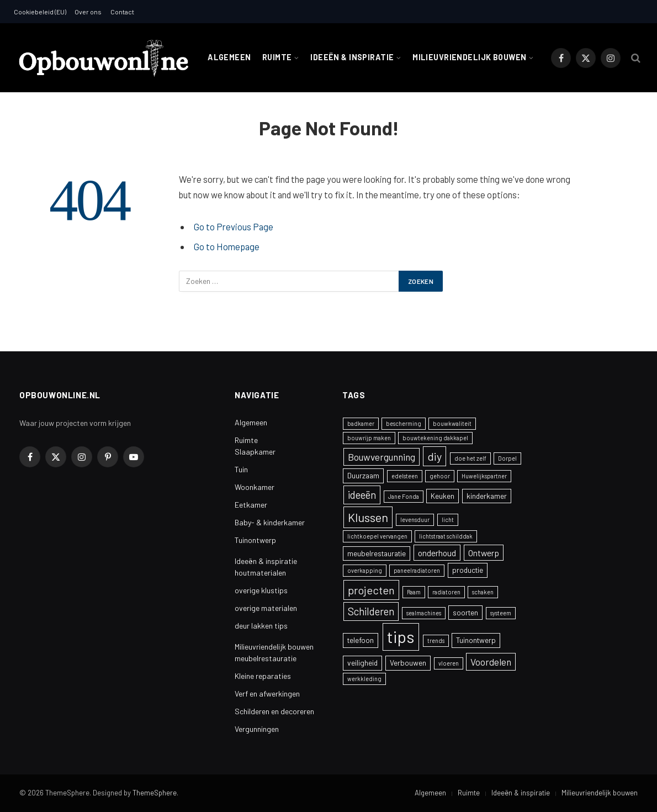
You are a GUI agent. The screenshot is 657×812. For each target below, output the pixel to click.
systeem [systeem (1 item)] (501, 613)
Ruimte (277, 57)
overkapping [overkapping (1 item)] (365, 570)
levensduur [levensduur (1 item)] (415, 520)
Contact (122, 12)
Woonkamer (255, 487)
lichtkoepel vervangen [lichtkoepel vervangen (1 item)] (377, 536)
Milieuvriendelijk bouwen (469, 57)
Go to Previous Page (234, 226)
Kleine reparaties (263, 676)
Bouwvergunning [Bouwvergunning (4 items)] (382, 457)
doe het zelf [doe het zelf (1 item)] (470, 458)
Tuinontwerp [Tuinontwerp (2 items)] (476, 640)
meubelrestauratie (266, 658)
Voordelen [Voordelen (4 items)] (491, 662)
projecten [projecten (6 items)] (371, 590)
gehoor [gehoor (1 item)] (440, 476)
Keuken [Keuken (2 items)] (443, 496)
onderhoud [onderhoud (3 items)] (437, 553)
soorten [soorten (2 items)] (465, 612)
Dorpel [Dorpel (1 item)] (507, 458)
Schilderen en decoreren (274, 711)
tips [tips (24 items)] (401, 637)
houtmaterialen (260, 573)
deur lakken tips (261, 626)
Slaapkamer (255, 452)
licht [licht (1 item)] (448, 520)
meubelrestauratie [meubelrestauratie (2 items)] (377, 553)
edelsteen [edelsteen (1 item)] (405, 476)
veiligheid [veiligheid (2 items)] (362, 663)
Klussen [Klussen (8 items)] (368, 517)
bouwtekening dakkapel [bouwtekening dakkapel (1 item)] (435, 438)
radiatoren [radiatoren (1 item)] (446, 592)
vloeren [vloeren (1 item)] (449, 663)
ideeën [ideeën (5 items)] (362, 495)
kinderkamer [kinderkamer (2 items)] (487, 496)
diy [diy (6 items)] (435, 456)
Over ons (88, 12)
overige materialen (266, 608)
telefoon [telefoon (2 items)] (361, 640)
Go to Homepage (227, 246)
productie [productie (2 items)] (468, 570)
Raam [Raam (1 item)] (414, 592)
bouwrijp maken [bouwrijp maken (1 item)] (369, 438)
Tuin (241, 469)
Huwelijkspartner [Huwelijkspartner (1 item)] (484, 476)
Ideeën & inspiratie (352, 57)
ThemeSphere (155, 793)
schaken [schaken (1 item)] (483, 592)
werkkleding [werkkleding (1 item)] (364, 679)
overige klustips (261, 590)
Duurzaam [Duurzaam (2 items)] (363, 475)
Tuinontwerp (255, 540)
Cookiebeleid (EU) (40, 12)
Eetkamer (251, 505)
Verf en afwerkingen (267, 694)
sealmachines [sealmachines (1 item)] (424, 613)
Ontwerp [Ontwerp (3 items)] (484, 553)
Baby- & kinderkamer (270, 522)
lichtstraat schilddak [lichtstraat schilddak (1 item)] (446, 536)
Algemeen (229, 57)
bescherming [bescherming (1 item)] (404, 423)
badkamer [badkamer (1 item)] (361, 423)
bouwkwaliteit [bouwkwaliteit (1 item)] (452, 423)
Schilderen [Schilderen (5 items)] (371, 611)
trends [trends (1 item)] (436, 640)
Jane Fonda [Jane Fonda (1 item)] (404, 496)
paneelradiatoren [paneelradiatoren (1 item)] (417, 570)
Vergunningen (257, 729)
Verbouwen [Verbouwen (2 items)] (408, 663)
